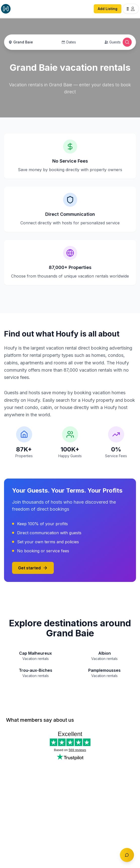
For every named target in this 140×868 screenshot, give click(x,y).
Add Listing (108, 9)
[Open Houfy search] (127, 42)
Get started (33, 568)
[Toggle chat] (127, 855)
